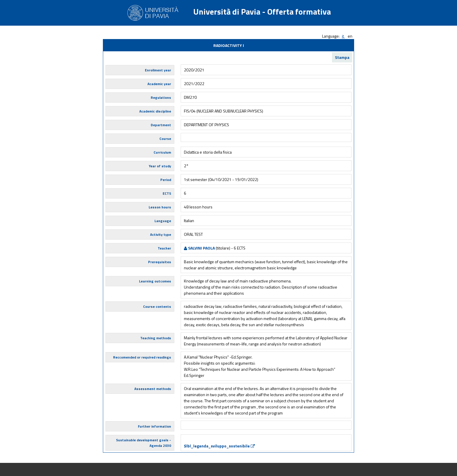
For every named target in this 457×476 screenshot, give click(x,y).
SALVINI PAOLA (199, 248)
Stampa (342, 57)
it (343, 36)
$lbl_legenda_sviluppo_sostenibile (219, 446)
